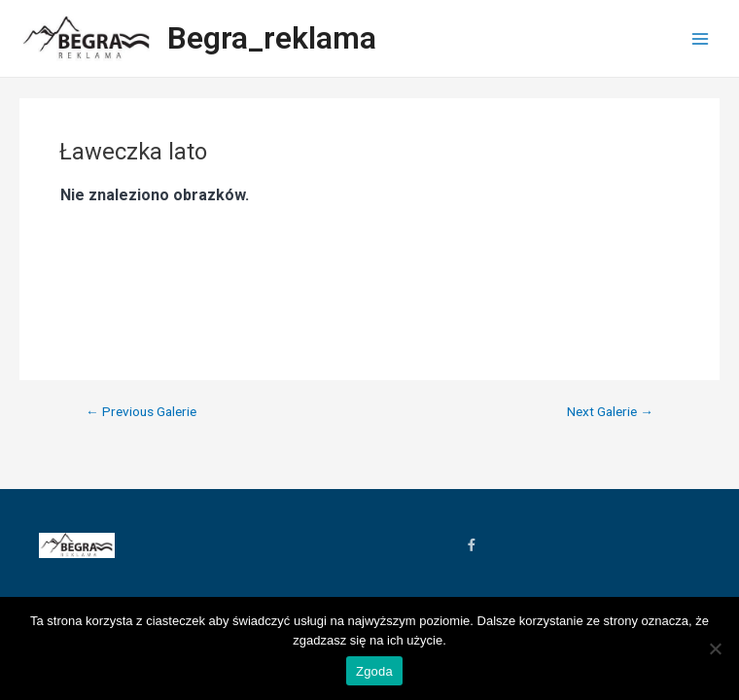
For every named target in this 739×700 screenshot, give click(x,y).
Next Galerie (610, 412)
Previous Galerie (141, 412)
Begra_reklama (272, 38)
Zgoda (374, 671)
